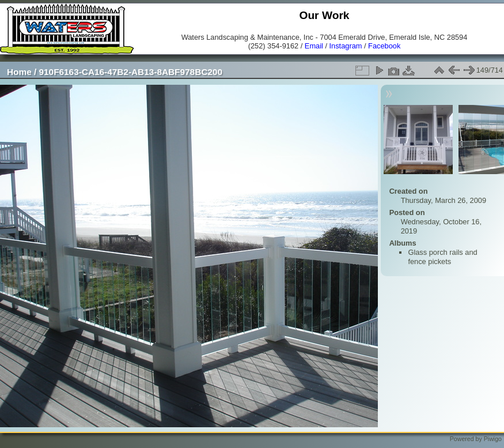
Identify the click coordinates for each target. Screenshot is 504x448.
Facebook (384, 46)
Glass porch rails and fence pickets (442, 257)
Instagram (346, 46)
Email (314, 46)
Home (19, 72)
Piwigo (493, 439)
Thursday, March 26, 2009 (444, 200)
